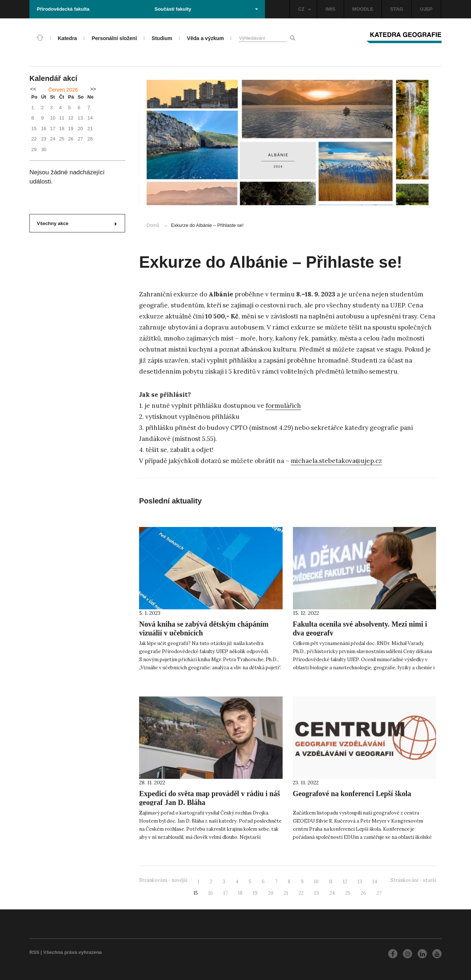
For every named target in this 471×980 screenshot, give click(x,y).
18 (240, 893)
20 (271, 893)
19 (255, 893)
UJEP (426, 9)
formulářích (283, 406)
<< (33, 89)
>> (93, 89)
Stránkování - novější (163, 880)
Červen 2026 (63, 90)
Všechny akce (77, 223)
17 (226, 893)
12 (345, 882)
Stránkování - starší (413, 880)
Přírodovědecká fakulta (63, 9)
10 (316, 882)
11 (331, 882)
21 (286, 893)
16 (211, 893)
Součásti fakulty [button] (206, 9)
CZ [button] (304, 9)
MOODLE (363, 9)
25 (348, 893)
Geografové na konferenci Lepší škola (352, 794)
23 (316, 893)
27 (379, 893)
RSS (34, 952)
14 (375, 882)
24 (332, 893)
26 (363, 893)
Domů (153, 225)
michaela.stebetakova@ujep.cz (336, 461)
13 (360, 882)
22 (301, 893)
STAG (396, 9)
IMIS (331, 9)
